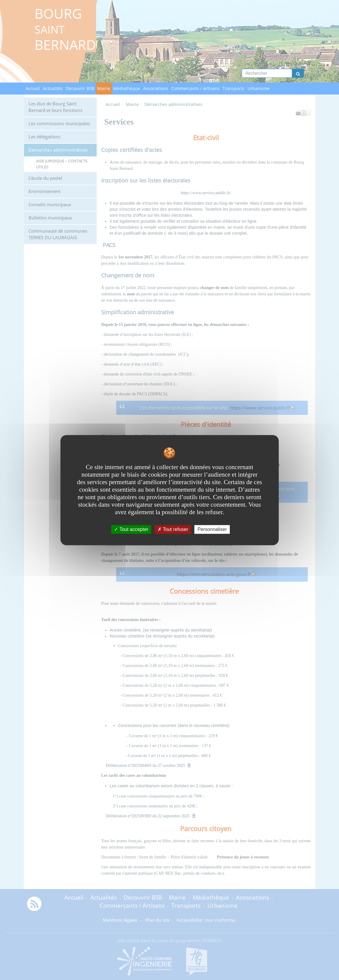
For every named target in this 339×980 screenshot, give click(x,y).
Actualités (53, 88)
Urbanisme (259, 88)
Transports (233, 88)
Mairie (104, 88)
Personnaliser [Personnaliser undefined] (212, 529)
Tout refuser (173, 529)
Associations (156, 88)
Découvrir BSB (80, 88)
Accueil (33, 88)
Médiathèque (127, 88)
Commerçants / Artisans (195, 88)
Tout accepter (131, 529)
